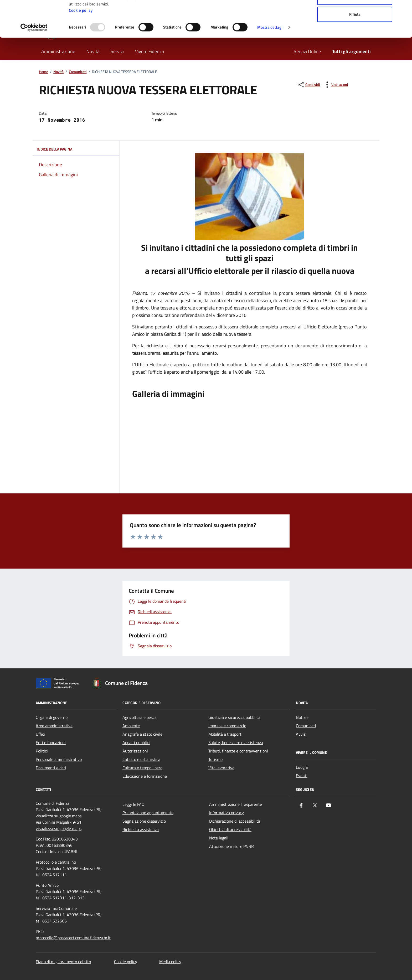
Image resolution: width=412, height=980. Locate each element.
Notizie (302, 717)
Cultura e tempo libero (142, 768)
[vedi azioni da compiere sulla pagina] (335, 85)
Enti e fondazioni (51, 742)
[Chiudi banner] (404, 8)
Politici (42, 751)
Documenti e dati (51, 768)
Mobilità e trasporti (225, 734)
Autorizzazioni (135, 751)
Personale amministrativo (59, 759)
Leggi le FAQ (133, 804)
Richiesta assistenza (141, 829)
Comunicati (78, 72)
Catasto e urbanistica (141, 759)
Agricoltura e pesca (140, 717)
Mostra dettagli (271, 61)
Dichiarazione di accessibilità (235, 821)
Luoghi (302, 767)
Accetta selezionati (355, 31)
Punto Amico (47, 885)
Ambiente (131, 726)
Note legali (219, 838)
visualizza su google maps (59, 816)
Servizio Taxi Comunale (56, 908)
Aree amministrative (54, 726)
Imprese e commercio (227, 726)
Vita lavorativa (221, 768)
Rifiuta (355, 48)
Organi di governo (52, 717)
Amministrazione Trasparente (236, 804)
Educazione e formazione (145, 776)
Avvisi (301, 734)
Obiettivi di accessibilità (230, 829)
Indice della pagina (76, 149)
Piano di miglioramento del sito (63, 962)
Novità (58, 72)
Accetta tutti (355, 14)
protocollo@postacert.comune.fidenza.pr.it (73, 938)
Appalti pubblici (136, 742)
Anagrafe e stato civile (142, 734)
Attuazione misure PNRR (231, 846)
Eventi (302, 776)
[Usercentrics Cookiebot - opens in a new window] (34, 61)
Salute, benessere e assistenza (236, 742)
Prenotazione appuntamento (148, 813)
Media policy (170, 962)
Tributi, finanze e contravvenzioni (238, 751)
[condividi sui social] (308, 85)
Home (43, 72)
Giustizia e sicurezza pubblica (234, 717)
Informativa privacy (226, 813)
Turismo (215, 759)
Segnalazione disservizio (144, 821)
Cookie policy (81, 44)
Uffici (40, 734)
